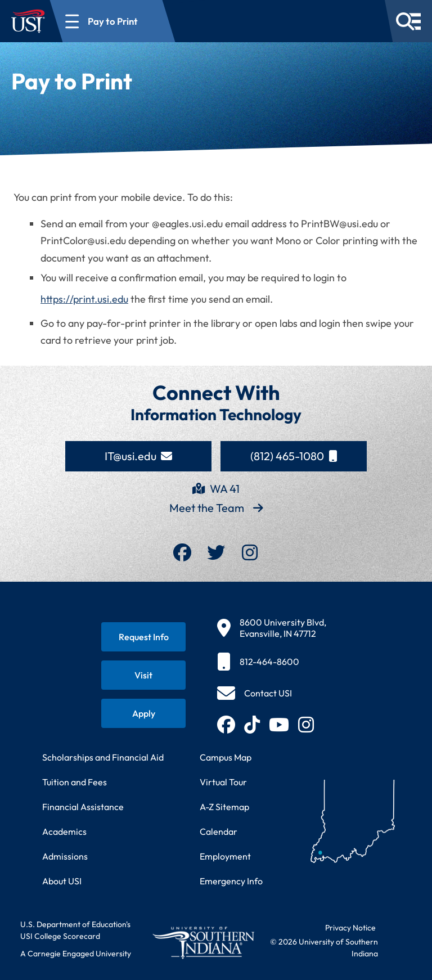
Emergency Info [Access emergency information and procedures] (231, 881)
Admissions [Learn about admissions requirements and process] (65, 856)
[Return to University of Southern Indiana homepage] (203, 942)
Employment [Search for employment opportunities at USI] (225, 856)
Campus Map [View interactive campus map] (226, 757)
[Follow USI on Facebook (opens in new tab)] (226, 725)
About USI (62, 881)
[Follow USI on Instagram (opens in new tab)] (306, 725)
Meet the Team (216, 508)
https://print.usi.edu (84, 299)
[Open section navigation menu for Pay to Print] (113, 21)
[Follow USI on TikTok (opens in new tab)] (252, 725)
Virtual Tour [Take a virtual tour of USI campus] (223, 782)
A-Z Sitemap (224, 807)
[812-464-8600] (272, 662)
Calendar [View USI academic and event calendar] (219, 831)
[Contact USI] (255, 693)
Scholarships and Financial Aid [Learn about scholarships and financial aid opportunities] (103, 757)
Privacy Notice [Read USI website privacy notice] (350, 928)
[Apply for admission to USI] (143, 713)
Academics (64, 831)
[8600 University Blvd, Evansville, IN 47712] (272, 628)
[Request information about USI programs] (143, 637)
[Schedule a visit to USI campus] (143, 675)
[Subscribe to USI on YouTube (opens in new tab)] (279, 725)
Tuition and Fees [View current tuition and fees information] (75, 782)
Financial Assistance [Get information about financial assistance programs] (83, 807)
